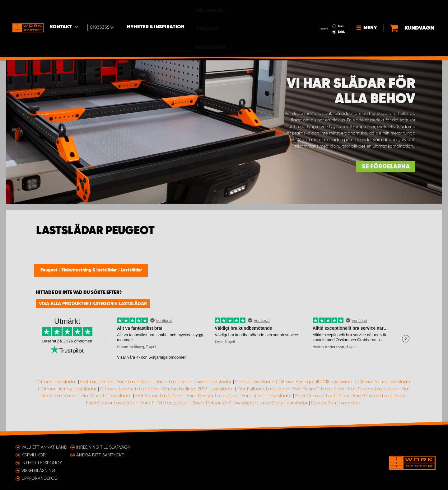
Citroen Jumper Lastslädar (129, 389)
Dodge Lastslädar (255, 382)
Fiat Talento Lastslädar (373, 389)
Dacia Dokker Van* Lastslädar (224, 403)
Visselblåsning (38, 470)
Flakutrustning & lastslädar (90, 270)
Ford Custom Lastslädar (379, 396)
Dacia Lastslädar (173, 382)
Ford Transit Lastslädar (267, 396)
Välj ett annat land (44, 447)
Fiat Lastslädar (97, 382)
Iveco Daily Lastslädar (284, 403)
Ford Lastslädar (134, 382)
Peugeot (49, 270)
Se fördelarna (386, 167)
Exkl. (321, 14)
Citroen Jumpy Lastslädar (69, 389)
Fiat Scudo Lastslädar (159, 396)
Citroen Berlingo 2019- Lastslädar (198, 389)
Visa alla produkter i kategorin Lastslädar (93, 304)
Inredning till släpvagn (103, 447)
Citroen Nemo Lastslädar (385, 382)
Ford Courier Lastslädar (112, 403)
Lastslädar (131, 270)
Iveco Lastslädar (214, 382)
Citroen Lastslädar (57, 382)
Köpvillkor (34, 455)
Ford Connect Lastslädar (322, 396)
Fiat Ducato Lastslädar (107, 396)
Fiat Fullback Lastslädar (263, 389)
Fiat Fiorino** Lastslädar (319, 389)
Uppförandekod (40, 478)
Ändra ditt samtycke (100, 455)
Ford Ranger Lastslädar (212, 396)
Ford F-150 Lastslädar (164, 403)
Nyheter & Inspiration (156, 10)
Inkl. (320, 9)
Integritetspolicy (42, 463)
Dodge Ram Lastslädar (337, 403)
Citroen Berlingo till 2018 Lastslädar (316, 382)
